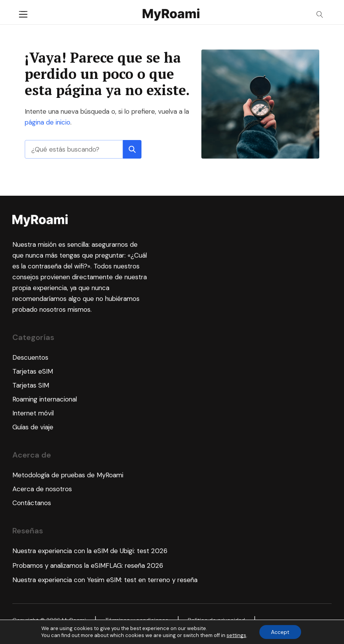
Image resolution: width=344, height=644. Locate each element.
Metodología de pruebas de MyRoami (68, 475)
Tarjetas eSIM (33, 371)
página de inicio (48, 122)
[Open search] (320, 15)
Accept (280, 632)
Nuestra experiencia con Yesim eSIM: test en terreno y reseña (105, 580)
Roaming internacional (45, 399)
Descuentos (30, 357)
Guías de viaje (33, 427)
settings (236, 635)
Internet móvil (33, 413)
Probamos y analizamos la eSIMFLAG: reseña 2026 (88, 565)
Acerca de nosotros (42, 489)
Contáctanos (32, 503)
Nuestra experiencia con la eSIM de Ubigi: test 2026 (90, 551)
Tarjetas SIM (31, 385)
